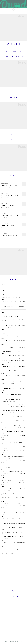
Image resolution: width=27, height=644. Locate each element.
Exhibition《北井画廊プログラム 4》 (10, 235)
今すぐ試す (18, 6)
